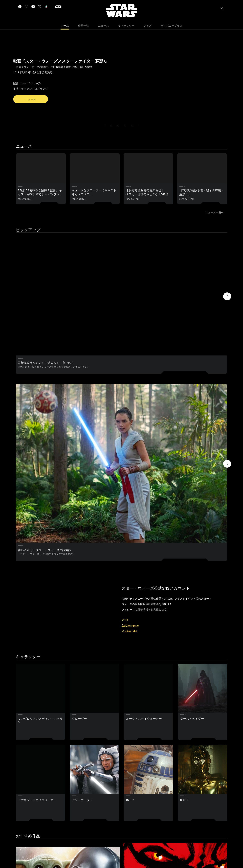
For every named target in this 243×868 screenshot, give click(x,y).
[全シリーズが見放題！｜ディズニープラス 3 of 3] (193, 256)
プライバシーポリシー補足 (89, 859)
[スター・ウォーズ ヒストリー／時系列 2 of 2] (175, 345)
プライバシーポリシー (62, 859)
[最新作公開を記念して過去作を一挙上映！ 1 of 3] (50, 256)
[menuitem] (65, 26)
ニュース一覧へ (215, 212)
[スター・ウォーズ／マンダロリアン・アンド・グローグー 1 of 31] (50, 738)
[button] (1, 77)
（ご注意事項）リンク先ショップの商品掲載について (161, 859)
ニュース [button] (31, 99)
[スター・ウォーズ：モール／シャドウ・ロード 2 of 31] (121, 738)
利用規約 (111, 859)
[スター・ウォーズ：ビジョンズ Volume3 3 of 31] (193, 738)
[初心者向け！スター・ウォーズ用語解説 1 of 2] (68, 345)
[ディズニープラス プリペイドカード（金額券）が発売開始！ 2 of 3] (121, 256)
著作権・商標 (126, 859)
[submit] (222, 8)
